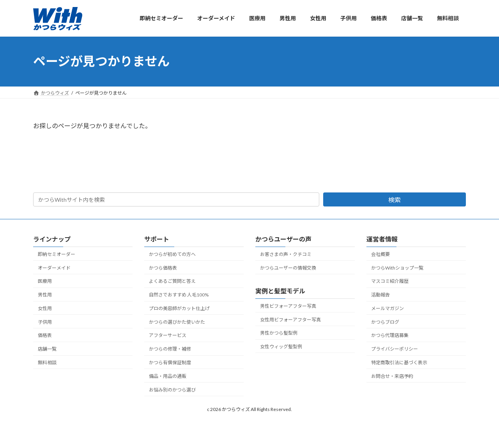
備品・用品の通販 (168, 376)
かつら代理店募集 (390, 336)
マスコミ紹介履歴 (390, 281)
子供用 (45, 322)
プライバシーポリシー (395, 349)
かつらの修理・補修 (170, 349)
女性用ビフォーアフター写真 (290, 320)
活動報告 (380, 295)
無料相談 (47, 362)
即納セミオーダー (57, 254)
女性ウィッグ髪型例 (281, 347)
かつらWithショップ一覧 (397, 268)
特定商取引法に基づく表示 (399, 362)
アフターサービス (168, 336)
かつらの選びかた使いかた (177, 322)
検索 (395, 200)
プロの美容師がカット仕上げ (179, 308)
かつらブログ (385, 322)
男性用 (45, 295)
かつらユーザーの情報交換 (288, 268)
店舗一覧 (47, 349)
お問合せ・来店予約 (392, 376)
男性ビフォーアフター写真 (288, 306)
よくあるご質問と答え (172, 281)
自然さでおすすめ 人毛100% (179, 295)
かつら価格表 (163, 268)
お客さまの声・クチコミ (286, 254)
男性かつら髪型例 (279, 333)
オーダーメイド (54, 268)
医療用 (45, 281)
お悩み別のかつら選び (172, 390)
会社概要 (380, 254)
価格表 (45, 336)
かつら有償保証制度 (170, 362)
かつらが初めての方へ (172, 254)
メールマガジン (388, 308)
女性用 (45, 308)
